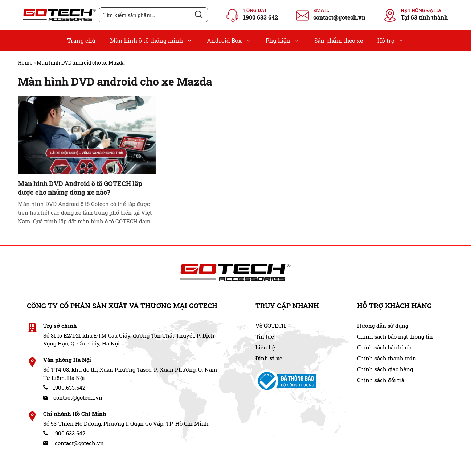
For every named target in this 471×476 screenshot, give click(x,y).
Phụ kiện (286, 41)
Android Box (233, 41)
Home (25, 63)
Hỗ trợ (394, 41)
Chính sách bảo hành (384, 347)
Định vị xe (269, 358)
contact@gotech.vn (339, 17)
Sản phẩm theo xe (339, 40)
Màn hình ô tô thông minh (155, 41)
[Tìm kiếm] (199, 15)
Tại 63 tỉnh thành (424, 17)
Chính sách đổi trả (381, 380)
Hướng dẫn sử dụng (383, 326)
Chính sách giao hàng (385, 369)
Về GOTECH (271, 326)
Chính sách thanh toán (387, 358)
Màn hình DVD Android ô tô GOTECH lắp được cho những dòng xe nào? (80, 188)
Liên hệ (265, 347)
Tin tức (265, 336)
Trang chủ (81, 40)
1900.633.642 (64, 388)
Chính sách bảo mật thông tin (395, 336)
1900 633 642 (261, 17)
